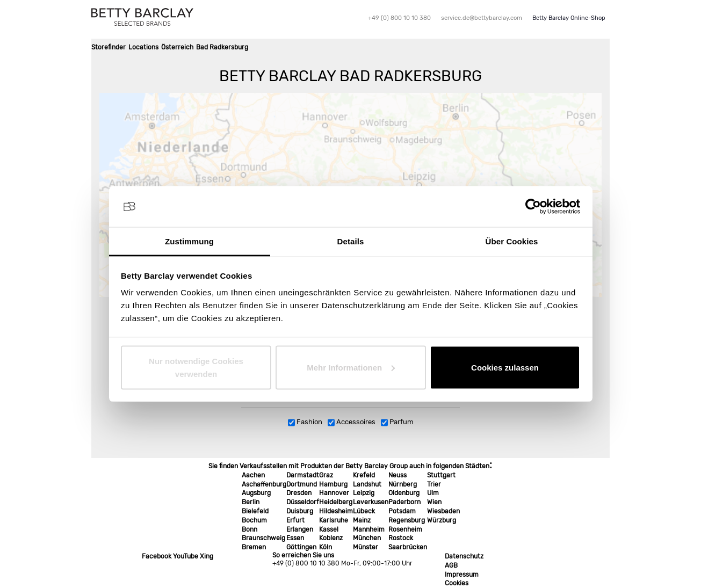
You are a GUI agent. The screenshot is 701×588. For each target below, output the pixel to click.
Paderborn (404, 502)
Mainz (362, 520)
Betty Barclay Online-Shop (569, 18)
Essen (295, 538)
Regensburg (407, 520)
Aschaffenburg (264, 484)
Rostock (401, 538)
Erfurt (295, 520)
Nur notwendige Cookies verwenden (196, 367)
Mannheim (369, 529)
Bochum (254, 520)
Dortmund (302, 484)
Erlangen (300, 529)
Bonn (250, 529)
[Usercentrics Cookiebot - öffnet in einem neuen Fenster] (533, 207)
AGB (451, 565)
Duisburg (300, 511)
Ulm (433, 493)
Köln (326, 547)
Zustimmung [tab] (189, 241)
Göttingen (301, 547)
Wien (434, 502)
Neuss (398, 475)
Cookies (457, 583)
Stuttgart (441, 475)
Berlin (251, 502)
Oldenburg (404, 493)
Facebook (157, 556)
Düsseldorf (303, 502)
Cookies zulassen (505, 367)
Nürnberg (403, 484)
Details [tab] (351, 241)
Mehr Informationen (351, 367)
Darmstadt (303, 475)
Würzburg (442, 520)
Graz (326, 475)
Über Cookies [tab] (512, 241)
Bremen (254, 547)
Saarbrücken (408, 547)
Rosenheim (405, 529)
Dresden (299, 493)
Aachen (253, 475)
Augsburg (256, 493)
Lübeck (364, 511)
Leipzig (364, 493)
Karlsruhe (334, 520)
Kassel (329, 529)
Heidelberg (336, 502)
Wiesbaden (443, 511)
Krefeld (364, 475)
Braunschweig (263, 538)
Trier (434, 484)
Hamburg (333, 484)
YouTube (186, 556)
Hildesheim (336, 511)
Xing (207, 556)
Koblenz (331, 538)
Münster (366, 547)
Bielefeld (255, 511)
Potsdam (402, 511)
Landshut (367, 484)
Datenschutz (464, 556)
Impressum (462, 575)
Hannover (334, 493)
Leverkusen (371, 502)
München (367, 538)
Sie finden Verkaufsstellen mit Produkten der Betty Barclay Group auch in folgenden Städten (349, 466)
